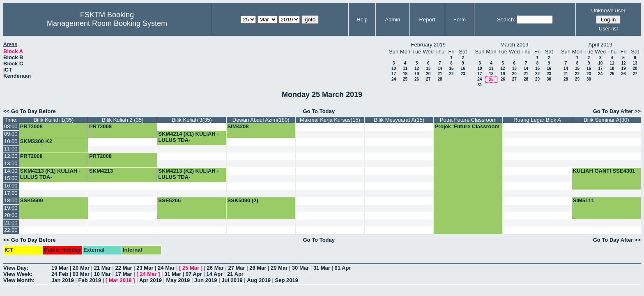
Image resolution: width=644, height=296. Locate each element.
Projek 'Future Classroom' (468, 126)
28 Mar (258, 268)
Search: (506, 20)
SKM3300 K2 (36, 141)
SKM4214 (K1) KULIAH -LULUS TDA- (188, 137)
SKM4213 (101, 171)
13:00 (11, 163)
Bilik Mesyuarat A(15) (399, 120)
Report (427, 20)
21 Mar (102, 268)
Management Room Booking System (107, 23)
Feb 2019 (90, 280)
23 (463, 74)
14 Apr (214, 274)
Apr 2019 (151, 280)
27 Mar (236, 268)
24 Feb (60, 274)
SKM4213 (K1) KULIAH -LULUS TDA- (50, 174)
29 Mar (279, 268)
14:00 (11, 171)
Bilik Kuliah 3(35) (192, 120)
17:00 (11, 193)
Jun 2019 (206, 280)
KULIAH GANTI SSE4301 (604, 171)
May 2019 (178, 280)
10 (394, 68)
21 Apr (235, 274)
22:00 (11, 230)
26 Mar (215, 268)
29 (537, 79)
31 (480, 85)
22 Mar (123, 268)
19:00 (11, 208)
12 (417, 68)
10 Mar (102, 274)
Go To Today (319, 111)
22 (451, 74)
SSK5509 (32, 200)
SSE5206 (169, 200)
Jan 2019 (63, 280)
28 (440, 79)
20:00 (11, 215)
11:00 (11, 149)
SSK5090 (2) (243, 200)
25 (405, 79)
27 (428, 79)
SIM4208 (238, 126)
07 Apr (194, 274)
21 (440, 74)
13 (428, 68)
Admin (392, 20)
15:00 (11, 178)
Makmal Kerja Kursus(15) (330, 120)
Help (362, 20)
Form (460, 20)
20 (428, 74)
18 (405, 74)
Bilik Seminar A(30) (606, 120)
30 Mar (300, 268)
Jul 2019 (232, 280)
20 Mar (81, 268)
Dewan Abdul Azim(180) (261, 120)
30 (549, 79)
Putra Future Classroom (468, 120)
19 (417, 74)
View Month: (19, 280)
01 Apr (343, 268)
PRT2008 (31, 126)
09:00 (11, 134)
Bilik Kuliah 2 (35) (123, 120)
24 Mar (166, 268)
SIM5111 (584, 200)
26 (417, 79)
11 (405, 68)
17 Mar (123, 274)
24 (394, 79)
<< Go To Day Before (30, 111)
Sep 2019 (287, 280)
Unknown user (608, 10)
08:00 (11, 126)
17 (394, 74)
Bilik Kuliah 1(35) (54, 120)
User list (608, 29)
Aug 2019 (259, 280)
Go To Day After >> (617, 111)
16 (463, 68)
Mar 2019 (120, 280)
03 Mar (81, 274)
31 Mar (322, 268)
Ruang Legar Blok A (537, 120)
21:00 (11, 223)
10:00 (11, 141)
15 (451, 68)
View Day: (16, 268)
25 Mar (191, 268)
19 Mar (60, 268)
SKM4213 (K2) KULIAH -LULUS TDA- (188, 174)
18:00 (11, 200)
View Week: (18, 274)
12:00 (11, 156)
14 (440, 68)
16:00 (11, 186)
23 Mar (145, 268)
